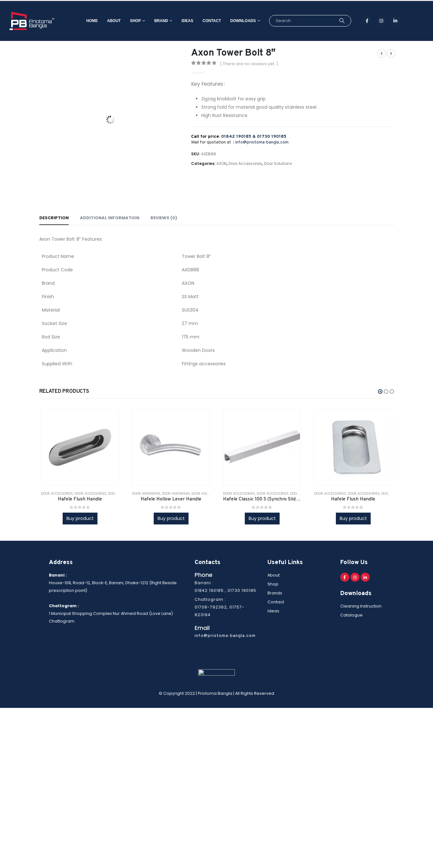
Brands (275, 593)
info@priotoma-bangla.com (262, 142)
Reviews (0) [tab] (164, 218)
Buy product (80, 518)
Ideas (178, 21)
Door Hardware (146, 494)
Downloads (234, 21)
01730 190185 (272, 137)
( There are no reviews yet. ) (249, 64)
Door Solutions (278, 163)
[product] (80, 447)
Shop (126, 21)
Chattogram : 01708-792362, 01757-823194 (220, 607)
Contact (202, 21)
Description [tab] (54, 218)
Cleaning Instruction (361, 606)
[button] (380, 391)
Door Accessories (245, 163)
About (104, 21)
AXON (221, 163)
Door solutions (205, 494)
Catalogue (352, 615)
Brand (152, 21)
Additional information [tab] (110, 218)
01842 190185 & (239, 137)
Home (82, 21)
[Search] (332, 21)
